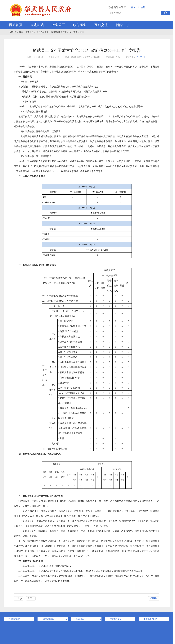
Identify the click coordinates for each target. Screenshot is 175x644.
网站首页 (16, 25)
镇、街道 (73, 32)
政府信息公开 (42, 32)
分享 (31, 598)
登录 (133, 7)
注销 (143, 7)
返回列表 (154, 598)
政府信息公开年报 (59, 32)
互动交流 (101, 25)
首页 (21, 32)
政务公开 (58, 25)
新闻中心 (122, 25)
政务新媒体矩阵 (117, 7)
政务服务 (80, 25)
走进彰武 (37, 25)
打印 (19, 598)
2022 (82, 32)
